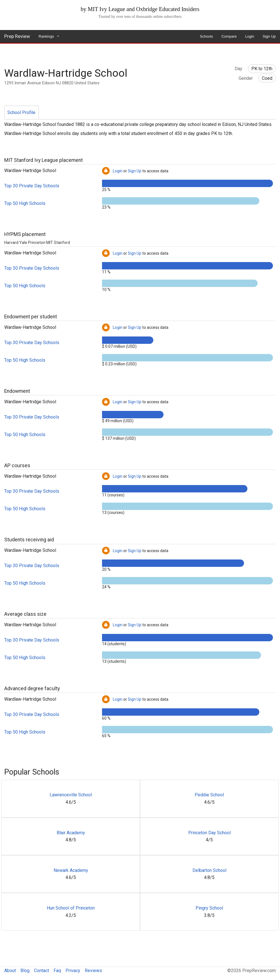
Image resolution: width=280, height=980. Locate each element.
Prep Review (17, 36)
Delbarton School (209, 870)
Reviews (93, 971)
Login (250, 36)
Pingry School (209, 908)
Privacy (73, 971)
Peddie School (209, 795)
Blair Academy (71, 833)
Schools (206, 36)
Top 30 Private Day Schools (32, 186)
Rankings (46, 36)
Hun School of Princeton (71, 908)
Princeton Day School (209, 833)
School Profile (21, 112)
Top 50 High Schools (25, 203)
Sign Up (269, 36)
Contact (42, 971)
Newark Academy (71, 870)
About (10, 971)
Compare (229, 36)
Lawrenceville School (71, 795)
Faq (57, 971)
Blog (25, 971)
